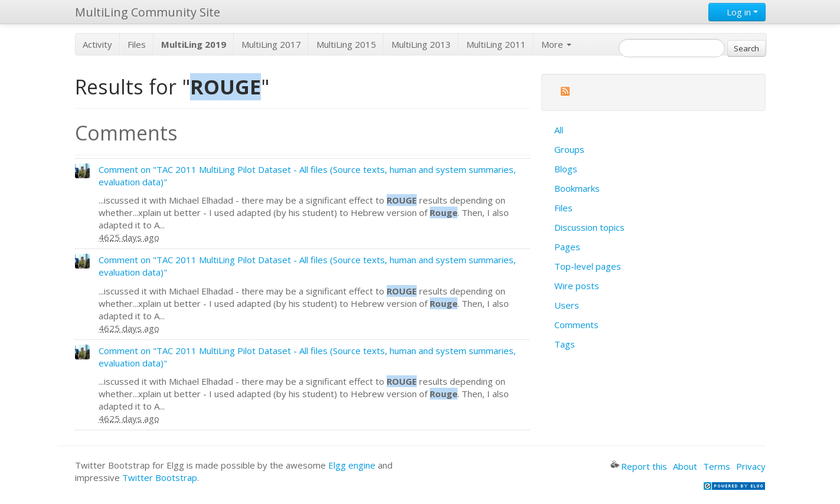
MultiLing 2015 (346, 44)
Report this (639, 466)
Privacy (751, 466)
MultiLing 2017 (271, 44)
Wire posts (577, 286)
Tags (565, 344)
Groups (569, 149)
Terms (717, 466)
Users (567, 305)
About (685, 466)
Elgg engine (352, 465)
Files (137, 44)
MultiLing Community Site (148, 12)
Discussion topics (589, 227)
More (556, 44)
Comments (576, 325)
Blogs (566, 169)
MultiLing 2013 (421, 44)
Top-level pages (588, 266)
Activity (97, 44)
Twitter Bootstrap (160, 477)
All (559, 130)
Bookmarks (577, 188)
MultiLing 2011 (496, 44)
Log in (737, 12)
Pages (567, 247)
